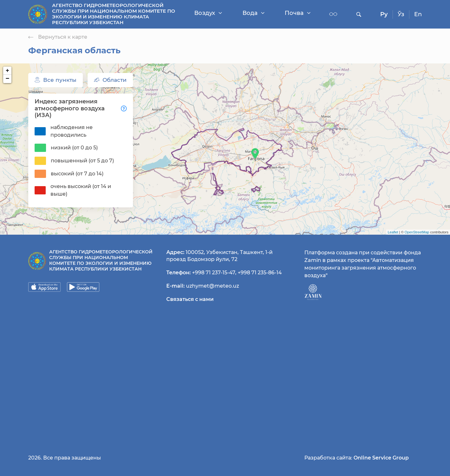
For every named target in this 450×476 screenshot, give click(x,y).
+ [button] (7, 71)
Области (110, 80)
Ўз (401, 14)
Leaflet (393, 232)
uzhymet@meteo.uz (212, 286)
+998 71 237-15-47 (214, 273)
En (418, 14)
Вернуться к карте (58, 37)
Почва (298, 13)
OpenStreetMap (417, 232)
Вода (254, 13)
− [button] (8, 79)
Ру (384, 14)
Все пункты (56, 80)
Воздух (208, 13)
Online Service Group (381, 458)
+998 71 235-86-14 (260, 273)
